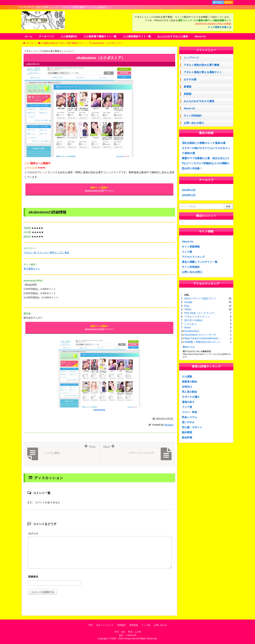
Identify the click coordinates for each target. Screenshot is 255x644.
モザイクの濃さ (191, 397)
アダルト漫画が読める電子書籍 (201, 65)
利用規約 (122, 625)
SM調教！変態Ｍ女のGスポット (202, 342)
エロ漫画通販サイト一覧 (137, 36)
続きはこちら (189, 347)
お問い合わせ (160, 625)
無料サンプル (57, 253)
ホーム (28, 36)
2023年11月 (189, 195)
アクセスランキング (193, 257)
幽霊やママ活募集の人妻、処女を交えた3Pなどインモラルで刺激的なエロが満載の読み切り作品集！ (206, 163)
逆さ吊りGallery (193, 320)
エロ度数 (187, 377)
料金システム (190, 417)
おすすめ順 (190, 79)
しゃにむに (191, 324)
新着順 (188, 87)
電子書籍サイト (32, 269)
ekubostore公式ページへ (99, 189)
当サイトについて (105, 625)
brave (187, 327)
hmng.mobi (130, 638)
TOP (90, 625)
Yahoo (188, 309)
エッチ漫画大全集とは (219, 27)
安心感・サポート (192, 427)
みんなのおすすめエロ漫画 (173, 36)
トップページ (191, 58)
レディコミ (43, 253)
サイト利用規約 (193, 116)
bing (187, 306)
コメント (33, 533)
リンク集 (187, 252)
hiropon (169, 425)
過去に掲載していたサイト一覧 (200, 262)
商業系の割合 (190, 382)
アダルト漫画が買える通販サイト (203, 72)
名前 (100, 577)
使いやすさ (188, 422)
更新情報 (134, 625)
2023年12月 (189, 190)
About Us (200, 36)
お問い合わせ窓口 (194, 123)
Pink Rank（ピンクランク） (200, 313)
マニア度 (187, 407)
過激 (67, 253)
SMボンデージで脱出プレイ (200, 298)
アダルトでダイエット (197, 317)
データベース (46, 36)
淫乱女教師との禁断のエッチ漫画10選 (204, 143)
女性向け (187, 387)
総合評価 (187, 437)
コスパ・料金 (190, 412)
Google (188, 302)
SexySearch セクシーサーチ (200, 335)
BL (35, 253)
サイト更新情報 (191, 247)
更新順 (188, 94)
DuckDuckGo (192, 331)
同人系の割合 (190, 392)
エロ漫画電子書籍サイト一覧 (100, 36)
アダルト (28, 253)
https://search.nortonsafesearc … (203, 338)
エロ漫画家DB (69, 36)
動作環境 (187, 432)
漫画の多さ (188, 402)
